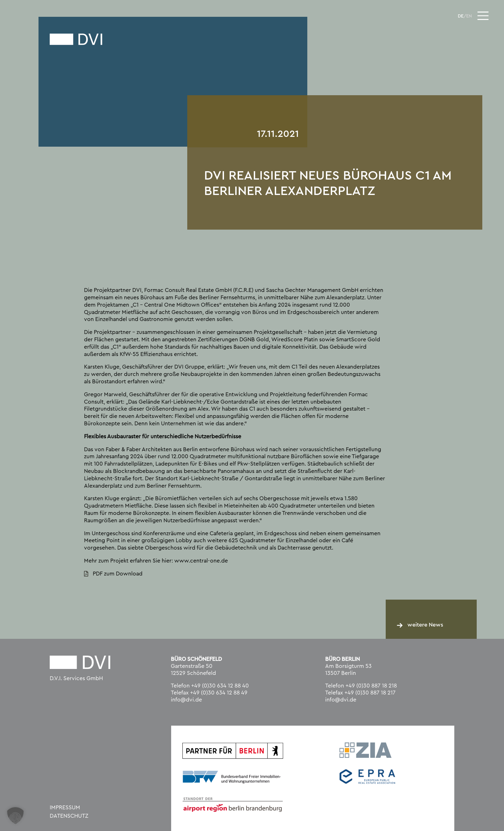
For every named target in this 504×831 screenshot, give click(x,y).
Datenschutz (69, 816)
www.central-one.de (201, 561)
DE (461, 16)
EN (469, 16)
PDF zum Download (118, 574)
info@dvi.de (186, 700)
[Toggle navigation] (483, 16)
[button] (15, 816)
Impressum (65, 808)
